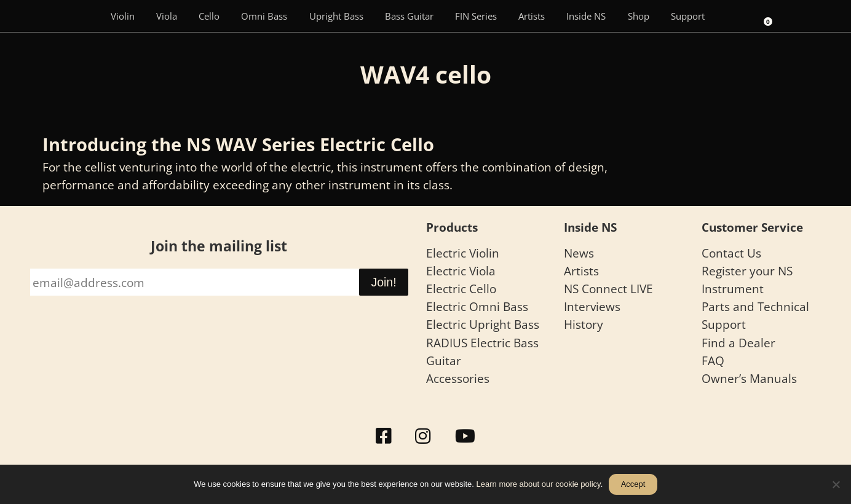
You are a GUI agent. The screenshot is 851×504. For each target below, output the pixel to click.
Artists (532, 16)
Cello (209, 16)
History (584, 324)
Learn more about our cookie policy (539, 484)
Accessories (458, 378)
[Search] (732, 16)
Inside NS (586, 16)
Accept (633, 484)
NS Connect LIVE (608, 289)
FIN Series (476, 16)
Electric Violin (463, 253)
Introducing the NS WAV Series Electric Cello (238, 144)
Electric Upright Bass (483, 324)
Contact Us (731, 253)
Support (688, 16)
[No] (836, 484)
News (579, 253)
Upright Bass (336, 16)
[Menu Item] (82, 16)
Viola (167, 16)
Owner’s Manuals (749, 378)
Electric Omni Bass (477, 306)
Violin (123, 16)
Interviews (592, 306)
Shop (639, 16)
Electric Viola (461, 271)
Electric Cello (461, 289)
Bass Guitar (409, 16)
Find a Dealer (738, 343)
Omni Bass (264, 16)
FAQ (713, 360)
